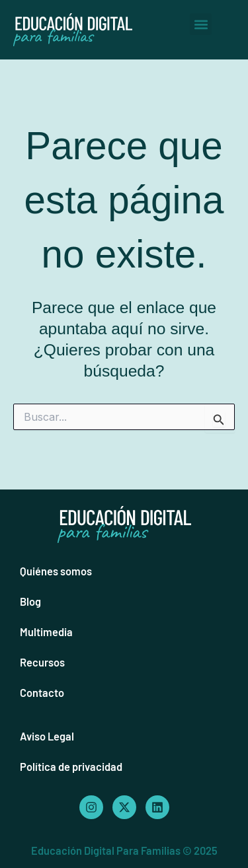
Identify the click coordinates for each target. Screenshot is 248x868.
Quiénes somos (56, 571)
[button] (201, 24)
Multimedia (46, 632)
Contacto (42, 693)
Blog (30, 601)
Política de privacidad (71, 767)
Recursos (42, 662)
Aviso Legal (47, 736)
